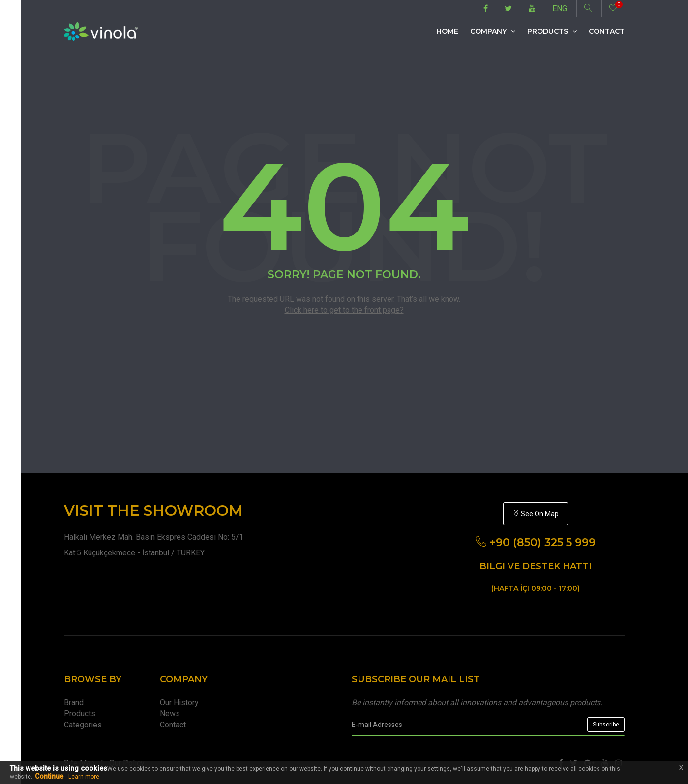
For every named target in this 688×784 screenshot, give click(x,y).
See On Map (536, 514)
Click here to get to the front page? (344, 310)
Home (447, 31)
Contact (607, 31)
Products (552, 31)
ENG (560, 9)
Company (493, 31)
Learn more (84, 777)
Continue (49, 776)
